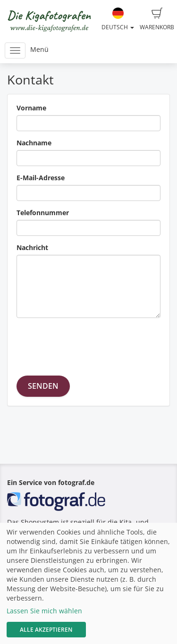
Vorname (31, 108)
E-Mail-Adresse (41, 178)
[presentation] (88, 343)
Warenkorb (157, 19)
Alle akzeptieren (46, 630)
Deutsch (118, 19)
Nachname (34, 143)
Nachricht (32, 247)
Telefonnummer (43, 213)
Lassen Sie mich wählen (44, 611)
